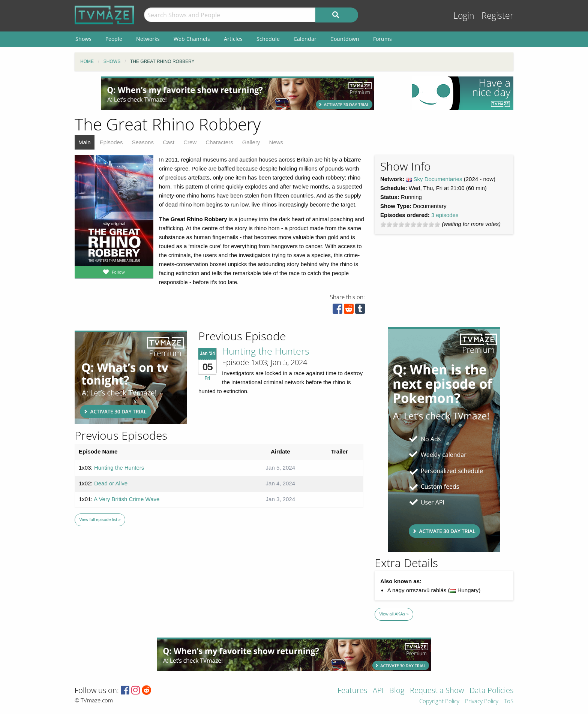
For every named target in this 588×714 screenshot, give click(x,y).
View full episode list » (100, 519)
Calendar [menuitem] (305, 39)
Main (85, 142)
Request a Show (437, 691)
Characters (219, 142)
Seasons (143, 142)
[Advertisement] (238, 93)
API (378, 691)
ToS (509, 701)
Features (352, 691)
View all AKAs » (394, 614)
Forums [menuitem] (382, 39)
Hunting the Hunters (266, 351)
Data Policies (491, 691)
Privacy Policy (482, 701)
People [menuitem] (114, 39)
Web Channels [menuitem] (192, 39)
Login (464, 16)
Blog (397, 691)
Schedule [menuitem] (268, 39)
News (276, 142)
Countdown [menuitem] (345, 39)
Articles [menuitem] (233, 39)
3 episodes (445, 215)
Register (497, 16)
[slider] (410, 225)
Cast (169, 142)
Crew (190, 142)
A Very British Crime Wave (127, 499)
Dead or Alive (111, 483)
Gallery (251, 142)
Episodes (111, 142)
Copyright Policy (439, 701)
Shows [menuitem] (83, 39)
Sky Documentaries (438, 179)
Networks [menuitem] (148, 39)
